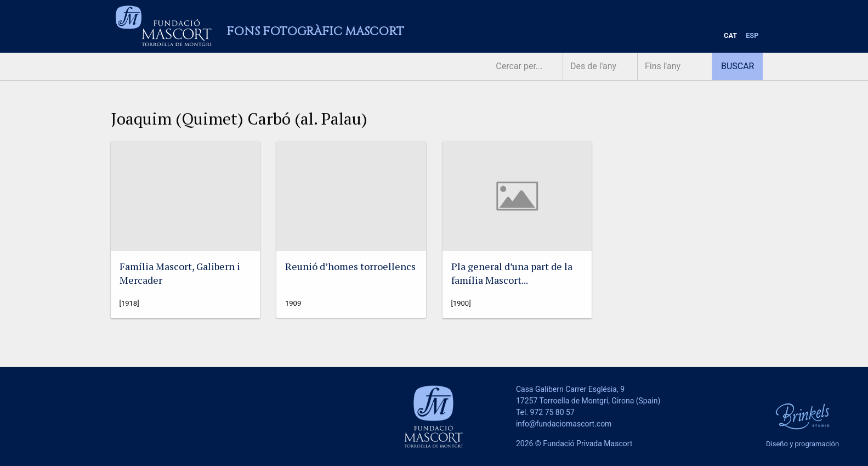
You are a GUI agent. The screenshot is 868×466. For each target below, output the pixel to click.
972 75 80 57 (552, 412)
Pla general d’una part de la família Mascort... (512, 273)
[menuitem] (730, 36)
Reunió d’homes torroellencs (350, 266)
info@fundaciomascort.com (564, 424)
